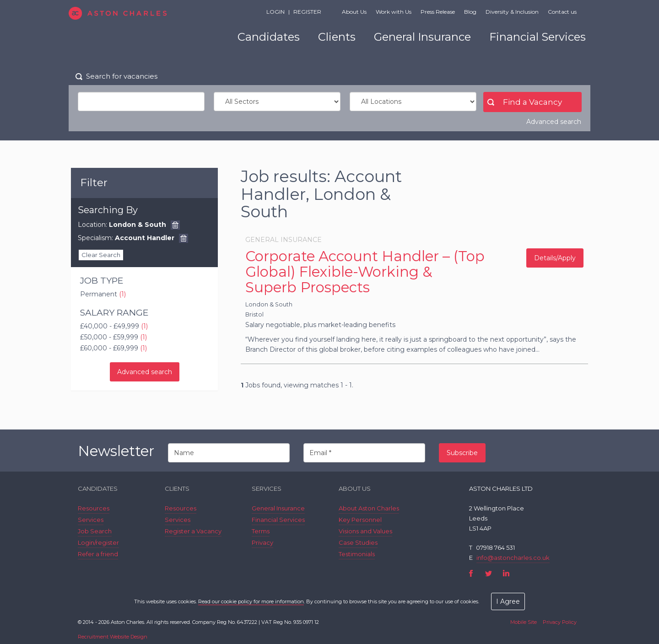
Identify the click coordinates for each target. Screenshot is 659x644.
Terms (261, 531)
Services (91, 520)
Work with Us (394, 12)
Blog (470, 12)
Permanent (103, 294)
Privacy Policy (560, 622)
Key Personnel (360, 520)
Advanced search (554, 122)
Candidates (269, 37)
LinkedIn (506, 573)
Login (275, 12)
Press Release (438, 12)
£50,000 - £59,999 (113, 337)
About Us (354, 12)
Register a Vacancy (193, 531)
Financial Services (537, 37)
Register (307, 12)
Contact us (562, 12)
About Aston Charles (369, 508)
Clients (337, 37)
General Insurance (422, 37)
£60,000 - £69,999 (113, 348)
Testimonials (357, 554)
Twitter (489, 573)
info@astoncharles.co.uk (513, 558)
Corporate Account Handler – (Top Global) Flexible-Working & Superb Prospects (365, 272)
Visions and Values (365, 531)
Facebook (471, 573)
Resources (94, 508)
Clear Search (101, 255)
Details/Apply (555, 258)
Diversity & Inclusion (512, 12)
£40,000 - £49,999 (114, 326)
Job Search (95, 531)
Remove (175, 225)
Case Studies (358, 542)
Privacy (262, 542)
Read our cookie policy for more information (251, 601)
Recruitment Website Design (113, 637)
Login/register (98, 542)
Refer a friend (98, 554)
